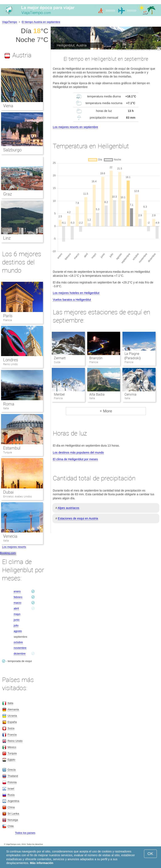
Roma (9, 404)
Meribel (59, 394)
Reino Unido (10, 364)
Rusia (11, 795)
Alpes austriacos (68, 508)
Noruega (13, 820)
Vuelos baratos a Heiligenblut (72, 300)
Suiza (11, 728)
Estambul (12, 448)
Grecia (12, 770)
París (8, 316)
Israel (11, 789)
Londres (11, 360)
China (11, 807)
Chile (11, 826)
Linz (7, 238)
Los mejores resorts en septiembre (75, 127)
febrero (18, 597)
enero (17, 591)
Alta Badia (97, 394)
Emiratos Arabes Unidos (18, 496)
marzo (17, 603)
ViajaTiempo (10, 22)
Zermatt (60, 358)
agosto (18, 631)
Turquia (8, 452)
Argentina (13, 801)
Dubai (8, 492)
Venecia (10, 536)
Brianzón (96, 358)
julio (16, 625)
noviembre (20, 648)
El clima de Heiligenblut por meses (75, 459)
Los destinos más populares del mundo (78, 452)
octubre (18, 642)
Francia (8, 320)
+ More (106, 411)
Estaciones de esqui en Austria (78, 518)
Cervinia (130, 394)
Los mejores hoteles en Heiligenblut (76, 293)
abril (16, 608)
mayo (17, 614)
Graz (8, 194)
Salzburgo (12, 150)
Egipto (11, 760)
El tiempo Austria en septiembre (41, 22)
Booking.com (8, 553)
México (12, 747)
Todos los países (25, 833)
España (12, 722)
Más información (42, 863)
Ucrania (12, 716)
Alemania (13, 709)
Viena (8, 106)
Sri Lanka (13, 814)
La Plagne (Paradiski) (133, 356)
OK (150, 854)
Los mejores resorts (14, 547)
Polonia (12, 782)
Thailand (13, 776)
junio (16, 620)
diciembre (19, 654)
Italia (6, 408)
